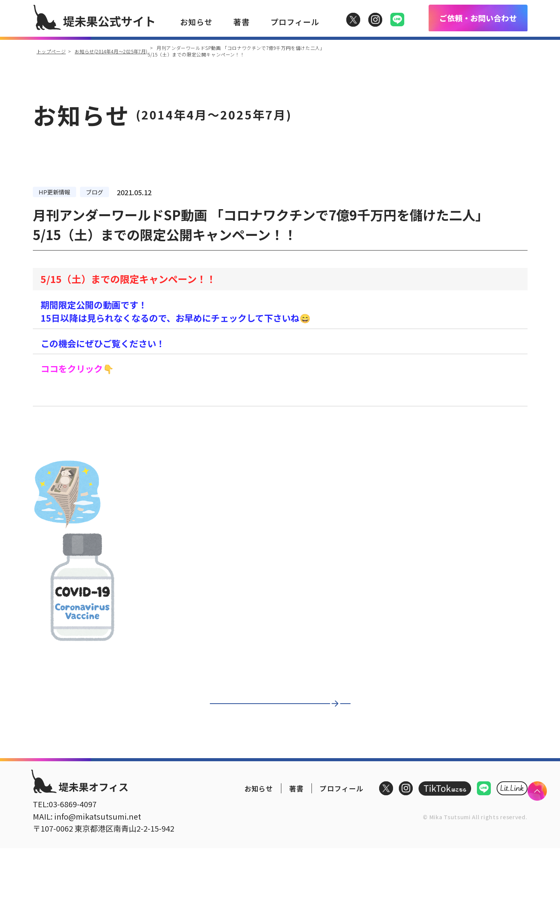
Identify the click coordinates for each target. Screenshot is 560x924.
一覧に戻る (272, 714)
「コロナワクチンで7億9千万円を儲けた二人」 (135, 395)
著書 (242, 22)
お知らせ (196, 22)
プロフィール (295, 22)
